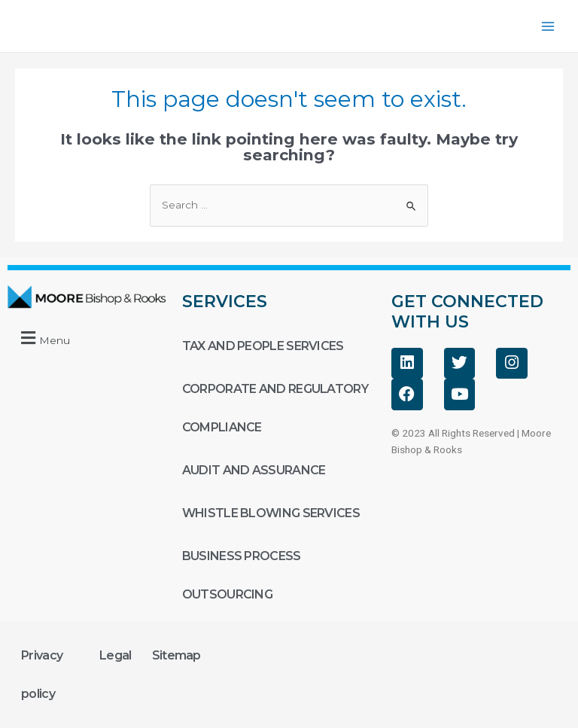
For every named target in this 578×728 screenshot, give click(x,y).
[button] (43, 338)
